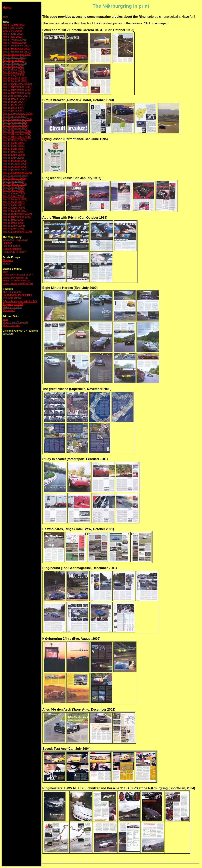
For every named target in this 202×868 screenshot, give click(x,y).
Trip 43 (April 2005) (14, 149)
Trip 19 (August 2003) (15, 81)
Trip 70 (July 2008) (13, 229)
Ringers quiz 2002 (13, 304)
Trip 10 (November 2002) (17, 54)
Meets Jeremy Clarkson (16, 281)
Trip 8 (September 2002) (16, 49)
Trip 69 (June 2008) (14, 226)
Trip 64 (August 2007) (15, 211)
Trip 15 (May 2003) (13, 69)
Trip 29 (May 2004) (13, 110)
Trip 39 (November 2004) (17, 137)
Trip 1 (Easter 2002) (14, 25)
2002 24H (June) (12, 31)
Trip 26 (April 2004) (14, 102)
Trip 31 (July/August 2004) (18, 113)
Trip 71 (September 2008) (17, 232)
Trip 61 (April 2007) (14, 202)
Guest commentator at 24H (18, 275)
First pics (8, 260)
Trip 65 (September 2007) (17, 214)
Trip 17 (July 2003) (13, 75)
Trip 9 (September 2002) (16, 51)
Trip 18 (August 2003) (15, 78)
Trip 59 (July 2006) (13, 196)
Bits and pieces (11, 246)
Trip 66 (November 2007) (17, 217)
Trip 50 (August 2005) (15, 170)
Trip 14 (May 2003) (13, 66)
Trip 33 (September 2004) (17, 119)
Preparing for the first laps (17, 295)
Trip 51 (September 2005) (17, 172)
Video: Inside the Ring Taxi (18, 283)
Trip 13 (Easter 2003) (15, 63)
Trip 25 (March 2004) (14, 99)
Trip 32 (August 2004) (15, 116)
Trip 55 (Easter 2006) (15, 184)
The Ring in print (12, 292)
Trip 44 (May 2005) (13, 152)
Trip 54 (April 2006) (14, 181)
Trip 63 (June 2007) (14, 208)
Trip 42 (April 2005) (14, 146)
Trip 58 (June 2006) (14, 193)
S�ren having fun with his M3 (20, 301)
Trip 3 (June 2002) (13, 34)
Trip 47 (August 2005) (15, 161)
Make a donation (12, 307)
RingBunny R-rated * (14, 252)
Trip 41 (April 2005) (14, 143)
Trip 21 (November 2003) (17, 87)
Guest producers (12, 249)
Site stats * (9, 310)
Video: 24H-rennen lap (15, 278)
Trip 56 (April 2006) (14, 187)
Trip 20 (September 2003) (17, 84)
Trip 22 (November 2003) (17, 90)
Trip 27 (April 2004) (14, 105)
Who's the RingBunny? (16, 240)
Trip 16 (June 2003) (14, 72)
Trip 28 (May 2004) (13, 108)
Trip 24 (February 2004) (16, 96)
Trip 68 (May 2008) (13, 223)
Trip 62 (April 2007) (14, 205)
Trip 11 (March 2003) (14, 57)
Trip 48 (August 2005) (15, 164)
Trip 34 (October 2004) (15, 122)
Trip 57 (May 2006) (13, 190)
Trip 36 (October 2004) (15, 128)
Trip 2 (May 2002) (13, 28)
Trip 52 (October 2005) (15, 175)
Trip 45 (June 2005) (14, 155)
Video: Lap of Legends (15, 322)
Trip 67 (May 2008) (13, 220)
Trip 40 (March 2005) (14, 140)
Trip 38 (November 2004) (17, 134)
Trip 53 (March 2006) (14, 178)
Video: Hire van (11, 325)
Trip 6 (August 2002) (14, 43)
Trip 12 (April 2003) (14, 60)
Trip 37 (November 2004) (17, 131)
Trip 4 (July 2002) (13, 37)
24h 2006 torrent (12, 298)
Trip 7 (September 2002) (16, 46)
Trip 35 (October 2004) (15, 125)
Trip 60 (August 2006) (15, 199)
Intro (5, 16)
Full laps (7, 243)
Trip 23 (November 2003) (17, 93)
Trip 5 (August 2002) (14, 40)
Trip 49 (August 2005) (15, 167)
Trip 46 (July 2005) (13, 158)
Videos (7, 263)
